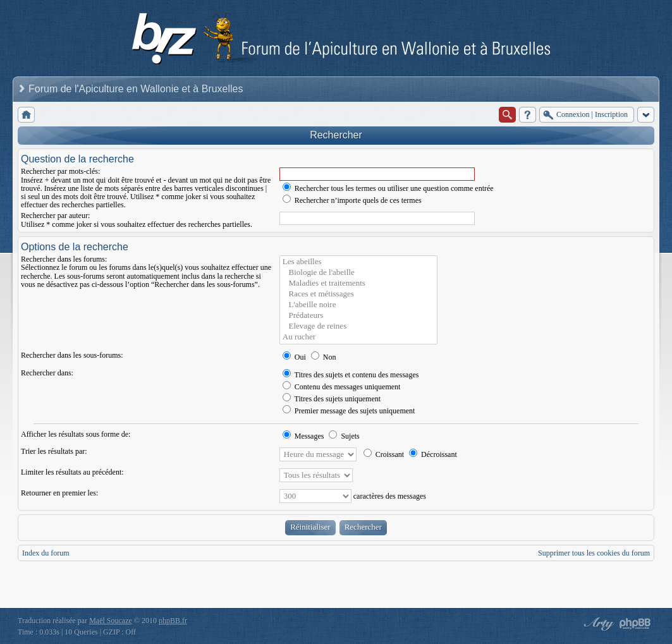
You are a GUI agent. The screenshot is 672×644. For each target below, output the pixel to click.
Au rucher (358, 337)
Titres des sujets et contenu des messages (351, 375)
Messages (303, 436)
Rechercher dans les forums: (64, 259)
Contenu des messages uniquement (342, 387)
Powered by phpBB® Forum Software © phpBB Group (635, 624)
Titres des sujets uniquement (332, 399)
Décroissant (433, 454)
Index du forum (46, 553)
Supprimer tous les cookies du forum (594, 553)
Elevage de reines (358, 326)
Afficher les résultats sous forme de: (76, 434)
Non (324, 357)
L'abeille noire (358, 305)
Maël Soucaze (111, 621)
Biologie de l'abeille (358, 273)
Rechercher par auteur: (55, 216)
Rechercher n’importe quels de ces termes (352, 200)
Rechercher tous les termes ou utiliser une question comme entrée (388, 188)
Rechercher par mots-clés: (60, 171)
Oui (294, 357)
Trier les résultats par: (54, 451)
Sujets (344, 436)
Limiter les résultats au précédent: (72, 472)
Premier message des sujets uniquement (349, 411)
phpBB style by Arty (597, 624)
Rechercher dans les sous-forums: (72, 355)
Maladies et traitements (358, 283)
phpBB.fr (173, 621)
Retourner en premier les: (59, 493)
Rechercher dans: (47, 373)
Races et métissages (358, 294)
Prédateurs (358, 316)
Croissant (384, 454)
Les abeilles (358, 262)
